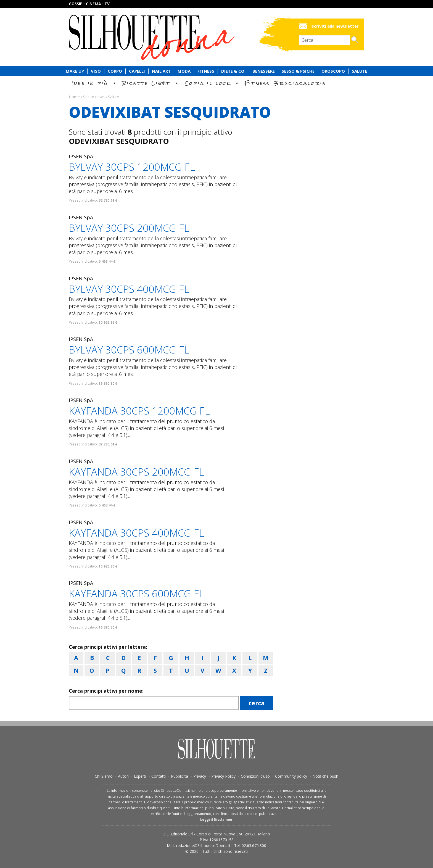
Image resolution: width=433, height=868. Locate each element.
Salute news (216, 92)
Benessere (264, 71)
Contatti (159, 776)
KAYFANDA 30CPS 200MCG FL (136, 472)
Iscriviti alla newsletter (335, 26)
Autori (123, 776)
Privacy (200, 776)
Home (74, 97)
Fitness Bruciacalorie (285, 83)
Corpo (115, 71)
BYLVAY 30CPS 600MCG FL (129, 350)
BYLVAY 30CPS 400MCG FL (129, 289)
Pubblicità (179, 776)
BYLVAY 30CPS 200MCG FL (129, 228)
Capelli (137, 71)
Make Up (75, 71)
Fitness (206, 71)
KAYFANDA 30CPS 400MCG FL (136, 533)
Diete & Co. (233, 71)
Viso (96, 71)
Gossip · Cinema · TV (89, 4)
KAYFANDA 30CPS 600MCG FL (136, 594)
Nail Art (161, 71)
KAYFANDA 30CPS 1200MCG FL (139, 411)
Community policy (291, 776)
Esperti (140, 776)
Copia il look (208, 83)
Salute (360, 71)
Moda (184, 71)
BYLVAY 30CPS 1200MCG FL (132, 167)
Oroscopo (333, 71)
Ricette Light (146, 83)
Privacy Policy (223, 776)
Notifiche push (325, 776)
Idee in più (90, 83)
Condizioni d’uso (255, 776)
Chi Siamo (104, 776)
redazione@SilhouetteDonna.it (203, 845)
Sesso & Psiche (298, 71)
